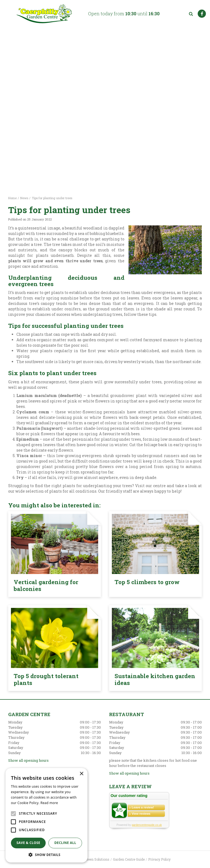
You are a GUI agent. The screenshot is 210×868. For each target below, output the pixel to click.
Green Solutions (97, 859)
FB (202, 14)
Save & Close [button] (28, 843)
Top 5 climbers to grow (147, 582)
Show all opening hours (28, 760)
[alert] (46, 815)
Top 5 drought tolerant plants (46, 679)
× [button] (81, 774)
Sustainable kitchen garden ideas (155, 679)
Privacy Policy (159, 859)
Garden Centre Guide (129, 859)
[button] (46, 854)
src (191, 14)
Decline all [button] (65, 843)
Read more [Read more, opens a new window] (49, 803)
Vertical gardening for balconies (46, 585)
